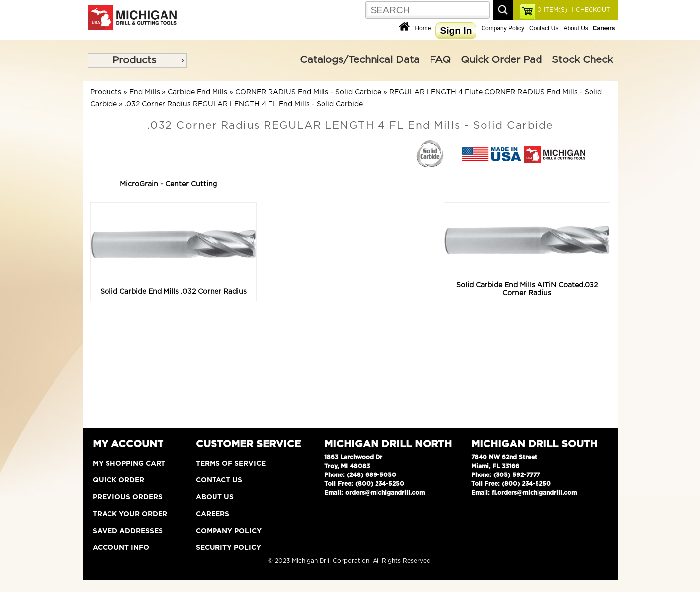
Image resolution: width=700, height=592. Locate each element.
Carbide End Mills (198, 92)
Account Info (121, 548)
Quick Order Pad (501, 60)
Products (134, 60)
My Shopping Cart (129, 464)
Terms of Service (231, 464)
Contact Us (544, 28)
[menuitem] (137, 60)
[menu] (137, 60)
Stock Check (582, 60)
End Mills (145, 92)
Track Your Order (130, 514)
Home (423, 28)
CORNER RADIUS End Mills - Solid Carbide (308, 92)
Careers (213, 514)
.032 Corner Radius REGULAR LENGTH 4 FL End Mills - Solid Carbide (244, 104)
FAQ (440, 60)
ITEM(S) (552, 10)
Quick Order (118, 480)
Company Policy (503, 28)
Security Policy (228, 548)
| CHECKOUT (590, 10)
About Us (575, 28)
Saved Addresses (128, 531)
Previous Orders (128, 497)
